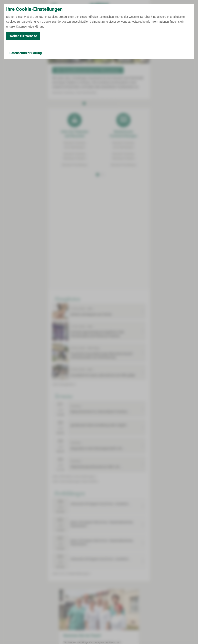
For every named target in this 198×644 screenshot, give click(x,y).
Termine (63, 396)
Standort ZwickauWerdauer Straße (75, 156)
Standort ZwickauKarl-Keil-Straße (75, 145)
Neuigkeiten (67, 299)
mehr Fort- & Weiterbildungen (71, 574)
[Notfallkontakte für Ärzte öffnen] (132, 6)
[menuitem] (54, 6)
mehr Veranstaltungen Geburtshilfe (75, 481)
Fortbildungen (70, 493)
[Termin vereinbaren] (65, 19)
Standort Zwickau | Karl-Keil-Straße (75, 93)
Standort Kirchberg (75, 165)
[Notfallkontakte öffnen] (144, 6)
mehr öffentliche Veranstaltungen (74, 477)
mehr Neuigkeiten (64, 384)
